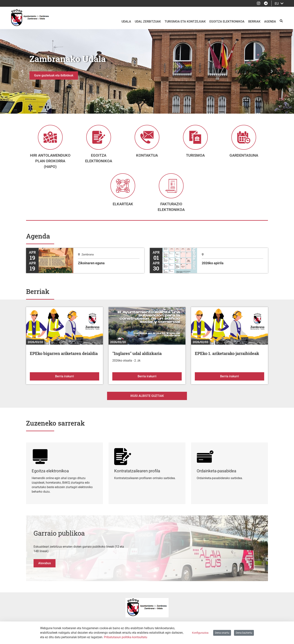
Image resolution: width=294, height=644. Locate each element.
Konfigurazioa (200, 633)
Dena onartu (222, 633)
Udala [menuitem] (126, 22)
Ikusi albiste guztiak (147, 402)
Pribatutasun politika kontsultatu (126, 637)
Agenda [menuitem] (270, 22)
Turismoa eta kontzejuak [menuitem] (185, 22)
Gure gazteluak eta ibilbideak (54, 75)
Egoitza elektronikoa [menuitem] (227, 22)
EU (279, 3)
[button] (22, 71)
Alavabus (45, 570)
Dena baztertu (244, 633)
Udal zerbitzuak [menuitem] (148, 22)
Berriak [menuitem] (254, 22)
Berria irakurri (77, 383)
